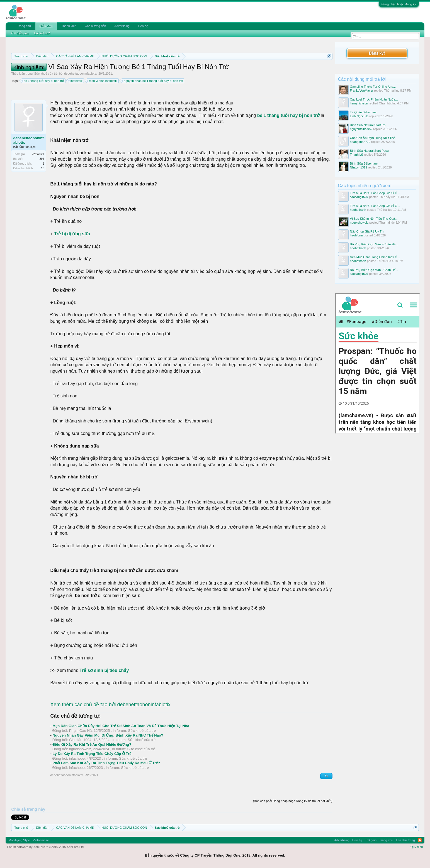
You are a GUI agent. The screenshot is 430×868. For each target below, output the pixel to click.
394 (42, 159)
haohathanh (358, 210)
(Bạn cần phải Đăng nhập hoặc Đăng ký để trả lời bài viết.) (293, 801)
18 (42, 168)
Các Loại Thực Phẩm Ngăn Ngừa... (374, 99)
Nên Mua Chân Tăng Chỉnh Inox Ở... (375, 257)
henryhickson (359, 103)
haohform (356, 235)
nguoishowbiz (80, 749)
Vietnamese (41, 840)
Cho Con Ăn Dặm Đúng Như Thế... (374, 138)
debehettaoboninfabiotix (80, 74)
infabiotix (76, 81)
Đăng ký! (377, 53)
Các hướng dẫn (95, 26)
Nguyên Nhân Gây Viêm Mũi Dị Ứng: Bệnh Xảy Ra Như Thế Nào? (108, 735)
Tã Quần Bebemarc (363, 112)
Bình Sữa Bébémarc (364, 163)
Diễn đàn (46, 26)
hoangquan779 (360, 142)
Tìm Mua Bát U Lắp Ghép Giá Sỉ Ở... (375, 193)
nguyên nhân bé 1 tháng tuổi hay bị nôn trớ (152, 81)
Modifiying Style (19, 840)
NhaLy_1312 (359, 167)
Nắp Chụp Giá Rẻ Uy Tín (367, 231)
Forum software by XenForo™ (46, 847)
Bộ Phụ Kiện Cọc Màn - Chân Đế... (374, 244)
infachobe (77, 758)
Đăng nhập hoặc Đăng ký (399, 4)
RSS (420, 840)
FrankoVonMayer (362, 91)
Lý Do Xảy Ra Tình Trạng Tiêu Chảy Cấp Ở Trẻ (92, 754)
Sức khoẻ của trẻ (46, 74)
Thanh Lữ (357, 155)
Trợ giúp (371, 840)
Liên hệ (143, 26)
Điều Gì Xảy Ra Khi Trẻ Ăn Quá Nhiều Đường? (92, 744)
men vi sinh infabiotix (102, 81)
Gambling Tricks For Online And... (373, 87)
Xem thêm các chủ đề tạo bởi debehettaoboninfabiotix (110, 705)
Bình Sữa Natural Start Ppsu (369, 151)
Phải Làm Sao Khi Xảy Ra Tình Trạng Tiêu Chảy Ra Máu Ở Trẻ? (106, 763)
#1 (326, 776)
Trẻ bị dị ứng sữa (72, 234)
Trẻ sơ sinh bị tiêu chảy (104, 670)
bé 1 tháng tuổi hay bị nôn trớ (43, 81)
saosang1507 (359, 197)
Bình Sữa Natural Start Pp (368, 125)
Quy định (417, 847)
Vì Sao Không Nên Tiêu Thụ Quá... (374, 219)
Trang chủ (24, 26)
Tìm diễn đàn (20, 33)
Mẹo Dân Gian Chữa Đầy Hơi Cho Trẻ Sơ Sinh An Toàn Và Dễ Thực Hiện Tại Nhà (121, 726)
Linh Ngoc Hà (359, 116)
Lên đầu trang (405, 840)
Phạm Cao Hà (80, 731)
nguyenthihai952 (361, 129)
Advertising (122, 26)
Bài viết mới (42, 33)
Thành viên (69, 26)
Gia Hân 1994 (80, 740)
